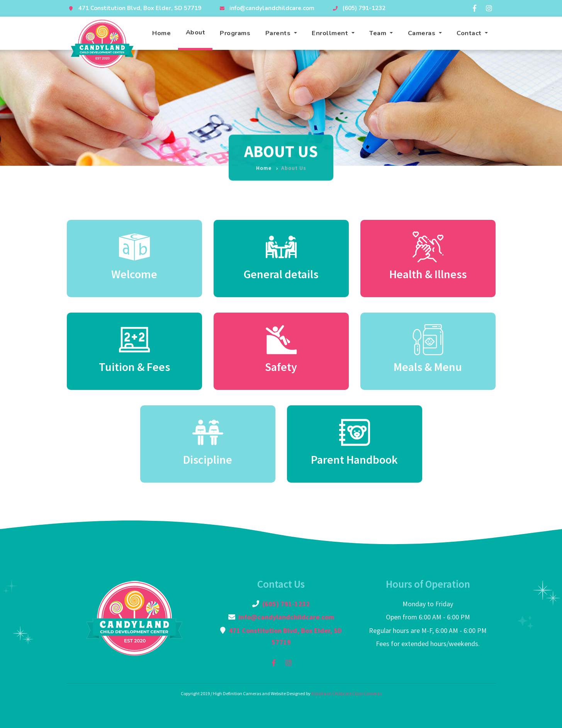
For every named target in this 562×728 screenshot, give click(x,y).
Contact (470, 33)
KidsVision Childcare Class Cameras (346, 693)
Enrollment (331, 33)
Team (379, 33)
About (196, 32)
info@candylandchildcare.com (272, 8)
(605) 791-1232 (364, 8)
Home (161, 33)
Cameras (423, 33)
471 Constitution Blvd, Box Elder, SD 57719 (140, 8)
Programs (235, 33)
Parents (279, 33)
